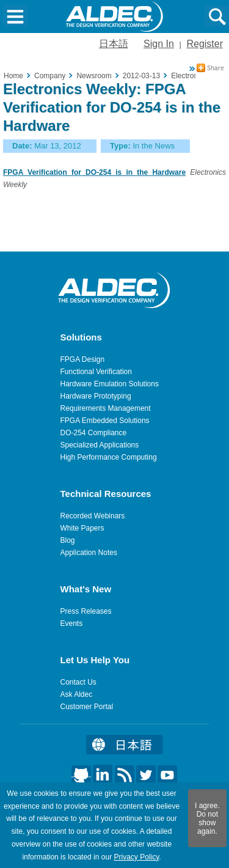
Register (205, 44)
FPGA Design (83, 359)
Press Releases (86, 611)
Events (72, 623)
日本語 (114, 44)
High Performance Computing (109, 457)
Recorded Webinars (93, 516)
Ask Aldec (77, 694)
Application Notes (89, 553)
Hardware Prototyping (96, 396)
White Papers (82, 528)
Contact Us (78, 682)
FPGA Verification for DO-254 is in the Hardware (94, 172)
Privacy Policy (136, 857)
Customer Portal (87, 707)
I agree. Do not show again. (207, 818)
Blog (68, 540)
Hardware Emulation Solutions (110, 384)
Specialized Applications (100, 445)
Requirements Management (106, 408)
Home (13, 76)
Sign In (159, 44)
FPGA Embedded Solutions (105, 421)
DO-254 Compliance (94, 433)
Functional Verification (96, 372)
